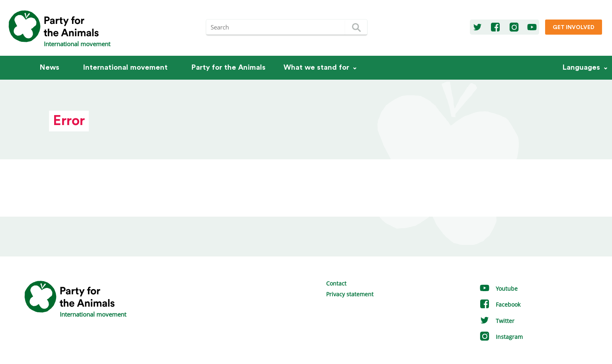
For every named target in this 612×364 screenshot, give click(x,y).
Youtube (498, 289)
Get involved (574, 27)
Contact (336, 283)
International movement (125, 68)
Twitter (497, 321)
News (50, 68)
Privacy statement (350, 294)
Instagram (501, 337)
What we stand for (316, 68)
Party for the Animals (229, 68)
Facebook (500, 304)
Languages (581, 68)
